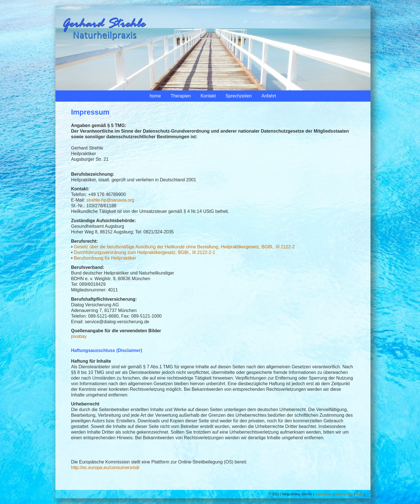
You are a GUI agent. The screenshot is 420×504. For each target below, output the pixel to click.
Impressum (323, 494)
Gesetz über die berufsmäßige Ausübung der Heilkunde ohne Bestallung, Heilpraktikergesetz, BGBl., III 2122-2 (184, 247)
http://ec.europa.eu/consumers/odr (105, 468)
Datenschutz (344, 494)
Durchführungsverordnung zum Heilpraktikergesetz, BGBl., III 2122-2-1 (145, 252)
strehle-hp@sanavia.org (110, 200)
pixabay (79, 336)
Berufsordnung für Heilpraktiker (105, 258)
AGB (359, 494)
